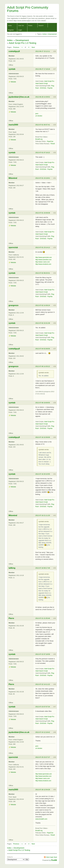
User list (21, 26)
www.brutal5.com (41, 819)
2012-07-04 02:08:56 (43, 349)
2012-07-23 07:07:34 (43, 707)
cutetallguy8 (14, 51)
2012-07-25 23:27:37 (43, 757)
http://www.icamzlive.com (43, 260)
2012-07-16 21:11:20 (43, 515)
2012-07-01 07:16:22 (43, 153)
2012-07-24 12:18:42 (43, 732)
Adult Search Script (42, 83)
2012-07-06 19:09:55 (43, 403)
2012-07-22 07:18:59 (43, 654)
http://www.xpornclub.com (44, 257)
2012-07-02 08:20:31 (43, 273)
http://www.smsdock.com (43, 264)
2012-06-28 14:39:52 (43, 97)
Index (10, 26)
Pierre (11, 618)
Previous (16, 47)
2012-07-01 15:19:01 (43, 178)
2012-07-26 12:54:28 (43, 790)
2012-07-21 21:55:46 (43, 618)
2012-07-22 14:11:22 (43, 684)
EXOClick (43, 88)
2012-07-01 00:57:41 (43, 125)
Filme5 (53, 144)
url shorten (39, 116)
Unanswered (52, 34)
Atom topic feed (52, 857)
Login (20, 30)
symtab (12, 69)
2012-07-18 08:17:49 (43, 568)
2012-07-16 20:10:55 (43, 474)
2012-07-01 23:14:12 (43, 247)
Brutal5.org (39, 139)
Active (44, 34)
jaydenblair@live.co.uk (19, 97)
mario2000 (13, 125)
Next (33, 47)
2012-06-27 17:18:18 (43, 69)
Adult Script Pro (49, 81)
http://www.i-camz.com (43, 262)
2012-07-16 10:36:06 (43, 437)
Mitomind (13, 178)
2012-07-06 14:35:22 (43, 366)
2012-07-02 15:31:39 (43, 323)
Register (11, 30)
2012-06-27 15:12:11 (43, 51)
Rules (30, 26)
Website (13, 82)
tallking (12, 568)
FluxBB (54, 860)
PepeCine (50, 141)
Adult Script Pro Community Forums (28, 9)
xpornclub (13, 247)
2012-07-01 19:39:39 (43, 213)
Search (41, 26)
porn (37, 114)
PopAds (50, 88)
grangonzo (14, 305)
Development (22, 40)
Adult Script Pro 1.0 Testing (23, 43)
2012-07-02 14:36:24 (43, 305)
